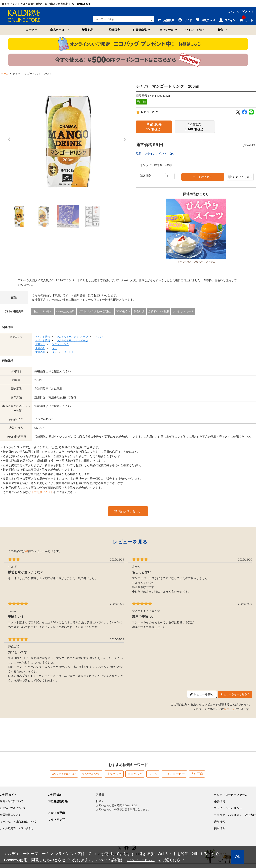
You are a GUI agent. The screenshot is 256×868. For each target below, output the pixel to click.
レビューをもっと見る (234, 694)
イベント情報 (43, 337)
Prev (10, 141)
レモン (153, 774)
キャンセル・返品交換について (18, 821)
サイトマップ (56, 819)
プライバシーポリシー (228, 808)
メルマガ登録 (56, 813)
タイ (54, 348)
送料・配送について (12, 801)
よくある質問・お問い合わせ (17, 828)
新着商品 (87, 30)
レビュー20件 (147, 112)
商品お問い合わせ (130, 511)
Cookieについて (140, 860)
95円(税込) (154, 127)
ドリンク (100, 337)
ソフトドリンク (60, 344)
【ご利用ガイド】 (42, 492)
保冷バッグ (114, 774)
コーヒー (32, 30)
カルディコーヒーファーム (231, 795)
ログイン (230, 709)
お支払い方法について (13, 808)
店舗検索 (220, 822)
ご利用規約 (55, 795)
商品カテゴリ (59, 30)
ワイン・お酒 (194, 30)
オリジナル (167, 30)
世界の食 (40, 348)
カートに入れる (203, 177)
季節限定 (114, 30)
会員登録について (10, 815)
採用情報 (220, 828)
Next (126, 141)
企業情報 (220, 802)
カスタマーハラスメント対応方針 (235, 815)
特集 (221, 30)
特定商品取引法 (58, 802)
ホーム (5, 74)
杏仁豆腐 (197, 774)
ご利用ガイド (8, 795)
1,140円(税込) (195, 127)
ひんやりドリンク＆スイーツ (72, 337)
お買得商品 (140, 30)
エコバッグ (135, 774)
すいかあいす (91, 774)
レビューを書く (204, 694)
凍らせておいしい (64, 774)
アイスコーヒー (174, 774)
